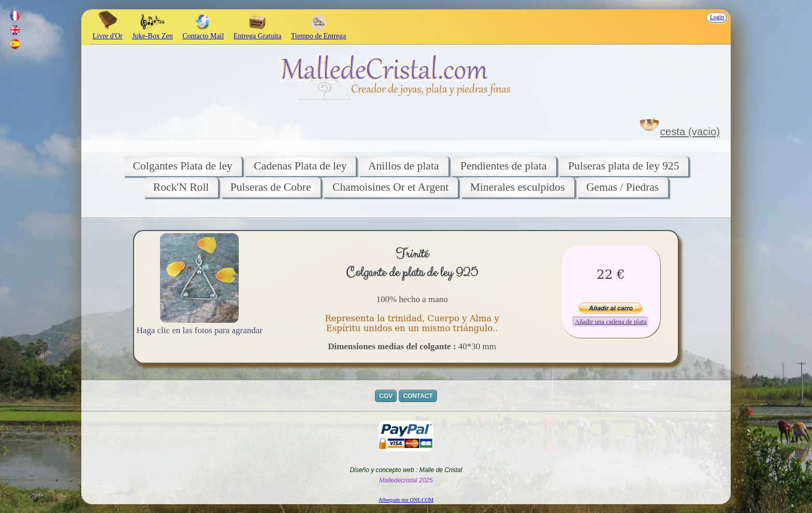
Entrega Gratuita (258, 32)
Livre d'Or (108, 32)
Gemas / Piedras (622, 187)
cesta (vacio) (690, 132)
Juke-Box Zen (153, 32)
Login (717, 17)
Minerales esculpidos (518, 187)
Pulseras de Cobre (271, 187)
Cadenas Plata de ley (300, 166)
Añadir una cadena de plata (611, 322)
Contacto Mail (203, 32)
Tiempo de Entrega (318, 32)
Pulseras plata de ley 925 (624, 166)
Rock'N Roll (181, 187)
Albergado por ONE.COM (406, 500)
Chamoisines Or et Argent (390, 187)
